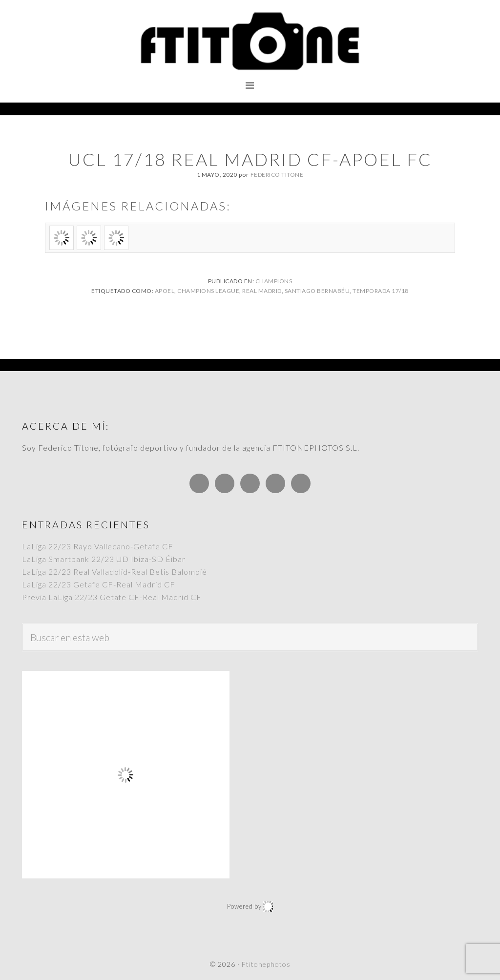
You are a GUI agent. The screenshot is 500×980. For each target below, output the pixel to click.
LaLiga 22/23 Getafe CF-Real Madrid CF (99, 584)
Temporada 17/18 (381, 291)
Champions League (208, 291)
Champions (274, 281)
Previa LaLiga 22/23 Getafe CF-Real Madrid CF (112, 597)
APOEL (165, 291)
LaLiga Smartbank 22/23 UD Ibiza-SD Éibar (104, 559)
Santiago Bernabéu (317, 291)
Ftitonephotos (250, 42)
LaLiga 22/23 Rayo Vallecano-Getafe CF (98, 546)
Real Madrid (262, 291)
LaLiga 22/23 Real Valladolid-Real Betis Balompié (115, 572)
